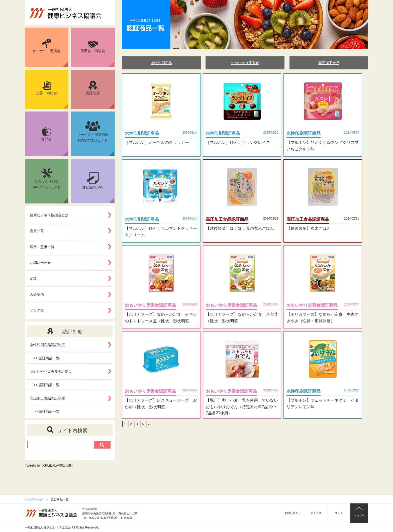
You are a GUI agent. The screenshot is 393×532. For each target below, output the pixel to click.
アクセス (316, 513)
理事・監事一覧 (42, 247)
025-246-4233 (98, 518)
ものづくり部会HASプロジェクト (50, 185)
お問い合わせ (40, 263)
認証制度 (100, 95)
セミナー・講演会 (50, 53)
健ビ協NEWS (98, 188)
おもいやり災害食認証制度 (51, 371)
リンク (339, 513)
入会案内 (37, 294)
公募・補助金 (52, 95)
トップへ (359, 515)
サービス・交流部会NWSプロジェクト (96, 138)
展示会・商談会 (97, 54)
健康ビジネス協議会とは (49, 215)
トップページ (34, 499)
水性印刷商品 (161, 63)
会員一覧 (37, 231)
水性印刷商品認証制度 (47, 345)
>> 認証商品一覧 (47, 358)
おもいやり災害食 (245, 63)
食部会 (55, 141)
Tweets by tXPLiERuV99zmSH (49, 465)
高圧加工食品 (329, 63)
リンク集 (37, 310)
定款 (33, 278)
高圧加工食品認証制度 (47, 398)
